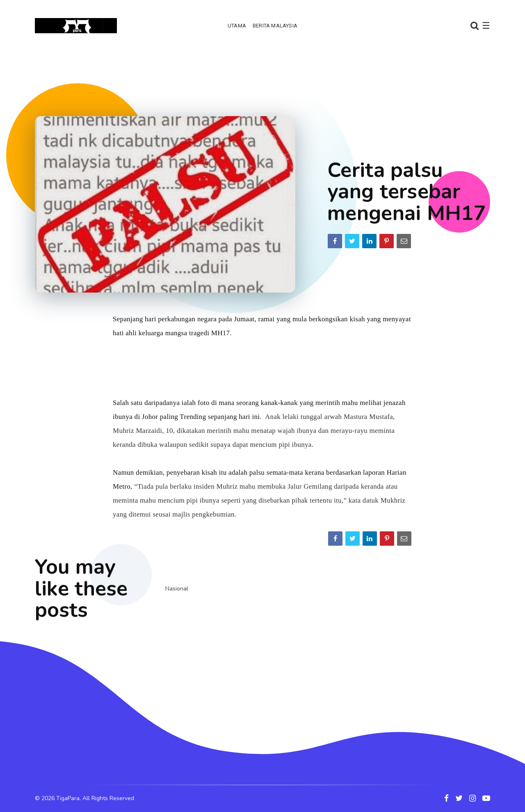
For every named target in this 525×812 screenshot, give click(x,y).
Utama (237, 26)
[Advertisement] (262, 76)
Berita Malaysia (275, 26)
